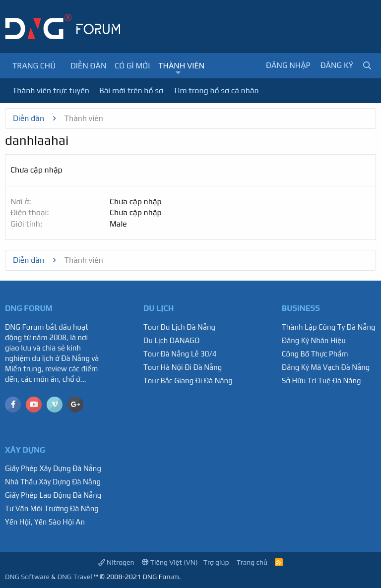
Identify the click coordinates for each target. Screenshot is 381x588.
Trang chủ (34, 66)
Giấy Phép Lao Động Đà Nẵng (53, 495)
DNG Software (27, 577)
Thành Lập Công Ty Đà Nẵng (329, 327)
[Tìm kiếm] (367, 66)
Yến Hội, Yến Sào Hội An (45, 522)
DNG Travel (74, 577)
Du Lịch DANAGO (172, 340)
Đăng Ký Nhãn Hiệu (314, 340)
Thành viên (181, 66)
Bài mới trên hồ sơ (131, 90)
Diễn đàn (89, 66)
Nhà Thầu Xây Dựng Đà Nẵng (53, 482)
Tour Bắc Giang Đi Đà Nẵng (188, 381)
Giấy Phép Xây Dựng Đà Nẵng (53, 468)
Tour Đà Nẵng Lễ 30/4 (180, 354)
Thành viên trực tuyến (51, 90)
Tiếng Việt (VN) (170, 562)
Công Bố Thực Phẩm (315, 354)
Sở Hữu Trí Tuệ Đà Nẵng (321, 381)
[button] (178, 73)
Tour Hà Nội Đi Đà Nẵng (183, 367)
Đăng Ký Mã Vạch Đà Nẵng (326, 367)
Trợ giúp (216, 562)
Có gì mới (132, 66)
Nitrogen (116, 562)
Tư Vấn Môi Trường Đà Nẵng (52, 508)
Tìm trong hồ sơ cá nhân (216, 90)
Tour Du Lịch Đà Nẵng (179, 327)
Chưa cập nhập (136, 202)
